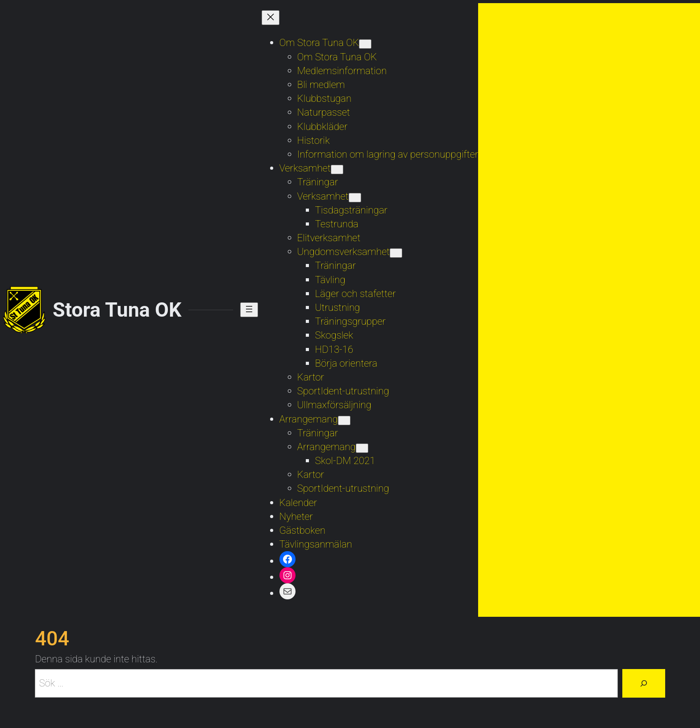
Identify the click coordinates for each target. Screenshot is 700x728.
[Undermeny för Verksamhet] (337, 169)
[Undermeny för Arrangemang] (344, 420)
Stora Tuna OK (117, 310)
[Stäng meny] (271, 18)
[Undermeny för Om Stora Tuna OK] (365, 44)
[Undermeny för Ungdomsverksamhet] (396, 253)
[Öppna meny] (249, 310)
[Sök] (644, 683)
